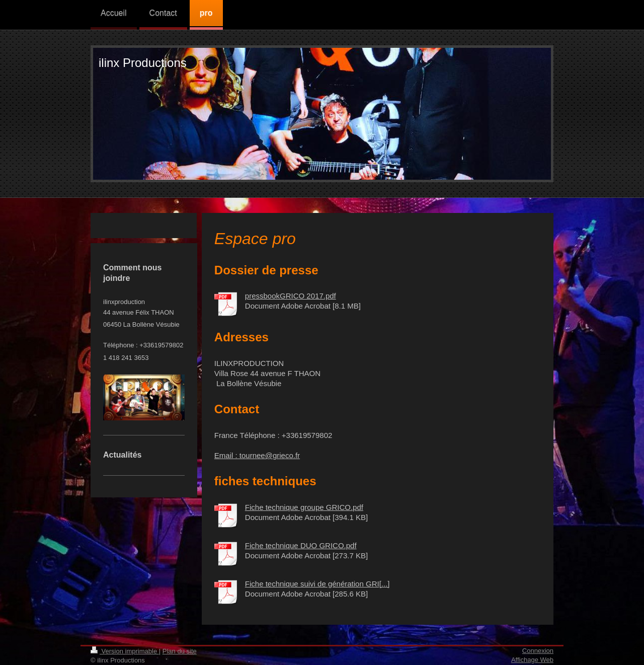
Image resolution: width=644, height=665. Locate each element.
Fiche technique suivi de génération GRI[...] (317, 584)
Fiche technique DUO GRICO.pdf (301, 545)
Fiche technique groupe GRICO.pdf (304, 507)
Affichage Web (532, 660)
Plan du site (180, 651)
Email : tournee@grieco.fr (257, 455)
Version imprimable (125, 651)
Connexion (538, 651)
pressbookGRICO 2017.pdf (291, 296)
